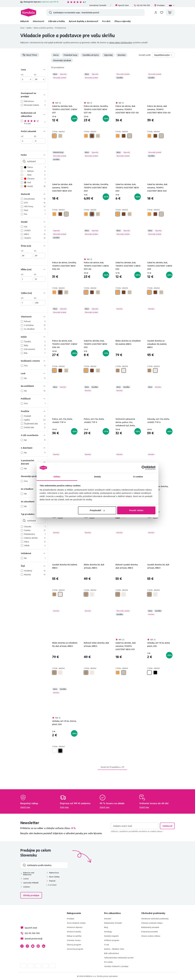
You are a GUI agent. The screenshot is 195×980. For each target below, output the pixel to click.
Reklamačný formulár (113, 923)
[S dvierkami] (34, 448)
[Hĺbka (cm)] (34, 269)
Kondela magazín (111, 936)
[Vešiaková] (34, 553)
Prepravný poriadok (149, 932)
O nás (107, 945)
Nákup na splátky (74, 936)
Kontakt (108, 919)
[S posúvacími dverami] (34, 462)
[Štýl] (34, 566)
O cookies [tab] (138, 477)
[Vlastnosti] (34, 316)
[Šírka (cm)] (34, 246)
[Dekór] (34, 337)
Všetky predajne (31, 895)
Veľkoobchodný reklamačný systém (119, 958)
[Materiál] (34, 194)
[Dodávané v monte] (34, 361)
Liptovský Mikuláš (31, 883)
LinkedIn (44, 946)
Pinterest (38, 946)
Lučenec (27, 887)
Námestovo (54, 873)
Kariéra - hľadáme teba (114, 949)
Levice (26, 879)
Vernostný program (75, 949)
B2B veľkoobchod (111, 953)
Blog (106, 927)
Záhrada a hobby (57, 21)
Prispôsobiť (97, 510)
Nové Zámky (54, 877)
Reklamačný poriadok (150, 927)
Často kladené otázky (76, 923)
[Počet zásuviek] (34, 131)
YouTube (33, 946)
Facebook (22, 946)
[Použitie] (34, 411)
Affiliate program (112, 940)
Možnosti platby (74, 932)
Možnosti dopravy (75, 927)
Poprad (52, 881)
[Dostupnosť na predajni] (34, 95)
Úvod (22, 28)
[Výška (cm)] (34, 293)
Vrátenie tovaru (74, 940)
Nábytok (25, 21)
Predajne (159, 5)
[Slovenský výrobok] (34, 476)
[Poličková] (34, 398)
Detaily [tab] (97, 477)
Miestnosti (38, 21)
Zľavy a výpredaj (122, 21)
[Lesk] (34, 373)
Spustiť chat (122, 5)
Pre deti (106, 21)
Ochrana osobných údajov (152, 923)
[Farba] (34, 155)
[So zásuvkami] (34, 501)
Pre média (108, 962)
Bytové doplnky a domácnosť (84, 21)
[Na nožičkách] (34, 386)
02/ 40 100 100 (142, 5)
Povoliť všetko (136, 510)
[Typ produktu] (34, 514)
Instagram (27, 946)
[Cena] (34, 69)
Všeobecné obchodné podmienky (155, 919)
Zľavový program (74, 945)
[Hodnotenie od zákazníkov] (34, 114)
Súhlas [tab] (57, 477)
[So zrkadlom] (34, 489)
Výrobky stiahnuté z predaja (116, 966)
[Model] (34, 222)
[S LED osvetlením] (34, 435)
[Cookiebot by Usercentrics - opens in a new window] (144, 468)
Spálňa (29, 28)
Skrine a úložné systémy (43, 28)
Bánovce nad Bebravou (29, 874)
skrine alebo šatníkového (121, 42)
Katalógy (108, 932)
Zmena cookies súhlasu (151, 936)
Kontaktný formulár (98, 5)
